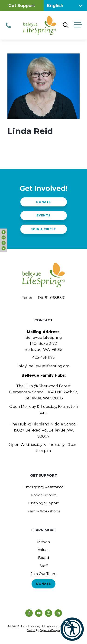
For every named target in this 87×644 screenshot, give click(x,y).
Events (43, 215)
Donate (43, 202)
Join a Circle (43, 229)
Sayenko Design (50, 630)
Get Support (22, 6)
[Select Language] (65, 6)
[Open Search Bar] (66, 25)
